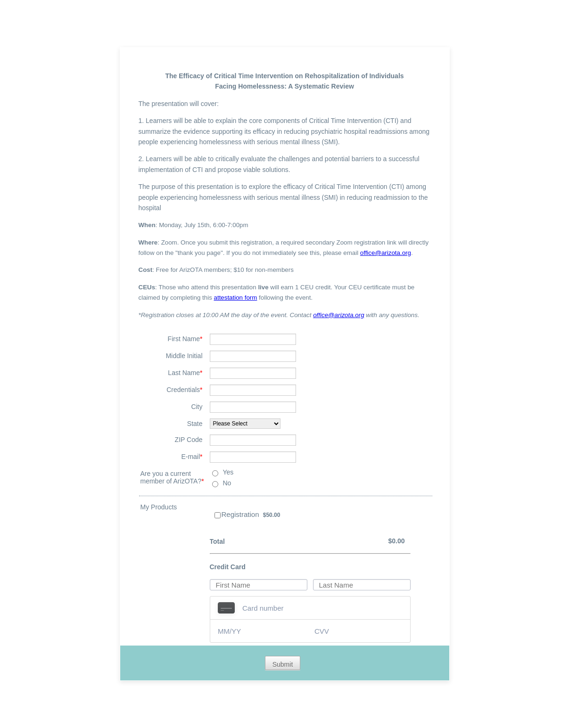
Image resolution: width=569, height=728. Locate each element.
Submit (283, 664)
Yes (228, 472)
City (197, 407)
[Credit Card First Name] (259, 585)
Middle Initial (184, 356)
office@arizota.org (386, 253)
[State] (245, 424)
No (227, 483)
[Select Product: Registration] (218, 515)
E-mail (192, 457)
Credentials (184, 390)
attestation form (236, 298)
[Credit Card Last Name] (362, 585)
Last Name (185, 373)
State (195, 424)
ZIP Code (189, 440)
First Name (185, 339)
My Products (159, 507)
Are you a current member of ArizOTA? (172, 477)
